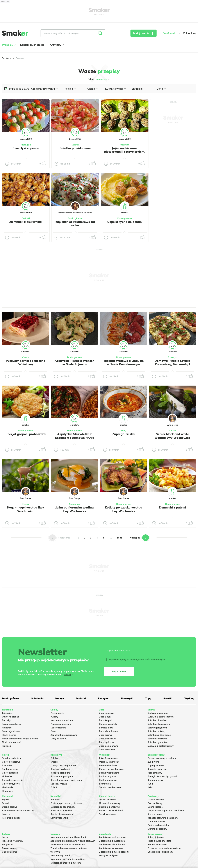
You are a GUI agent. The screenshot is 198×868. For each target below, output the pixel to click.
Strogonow (7, 845)
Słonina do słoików (157, 829)
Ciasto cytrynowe (11, 784)
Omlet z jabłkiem (11, 731)
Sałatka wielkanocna (110, 787)
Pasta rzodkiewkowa (61, 811)
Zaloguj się (189, 33)
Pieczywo (104, 698)
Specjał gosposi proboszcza (26, 434)
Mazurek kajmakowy (110, 803)
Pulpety (54, 717)
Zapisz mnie (119, 671)
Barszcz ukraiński (108, 724)
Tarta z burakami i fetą (159, 841)
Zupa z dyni (105, 717)
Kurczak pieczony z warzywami (66, 780)
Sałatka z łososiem (157, 720)
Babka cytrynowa (108, 776)
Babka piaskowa (108, 780)
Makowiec (7, 776)
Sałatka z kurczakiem (159, 724)
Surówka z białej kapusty (161, 746)
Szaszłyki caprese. (26, 148)
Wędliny (189, 698)
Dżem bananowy (156, 822)
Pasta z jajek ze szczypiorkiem (66, 803)
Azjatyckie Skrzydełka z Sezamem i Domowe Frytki (75, 436)
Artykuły (56, 45)
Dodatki (26, 218)
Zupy (123, 431)
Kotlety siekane (58, 728)
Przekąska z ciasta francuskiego (164, 848)
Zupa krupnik (106, 720)
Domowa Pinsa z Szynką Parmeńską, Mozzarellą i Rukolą (172, 364)
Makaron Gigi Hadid (61, 856)
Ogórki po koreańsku (158, 825)
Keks (150, 787)
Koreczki (6, 814)
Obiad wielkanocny (109, 762)
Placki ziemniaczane (61, 724)
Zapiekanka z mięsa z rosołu (114, 852)
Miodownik (8, 787)
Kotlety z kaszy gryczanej (63, 765)
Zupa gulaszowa (108, 739)
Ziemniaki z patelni (172, 507)
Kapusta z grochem (157, 769)
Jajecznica (7, 713)
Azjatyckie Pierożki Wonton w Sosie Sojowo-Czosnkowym (75, 364)
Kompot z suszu (155, 780)
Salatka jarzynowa (157, 728)
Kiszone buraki (155, 814)
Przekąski (26, 145)
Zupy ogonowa (107, 713)
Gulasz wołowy (10, 848)
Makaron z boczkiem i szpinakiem (68, 859)
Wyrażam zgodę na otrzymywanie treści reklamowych (134, 660)
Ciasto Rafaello (10, 773)
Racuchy (6, 720)
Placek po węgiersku (13, 841)
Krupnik (54, 762)
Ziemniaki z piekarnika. (26, 222)
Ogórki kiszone (155, 807)
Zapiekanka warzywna (111, 848)
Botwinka (55, 800)
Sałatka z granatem (158, 742)
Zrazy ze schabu (59, 739)
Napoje (60, 698)
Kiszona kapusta (156, 800)
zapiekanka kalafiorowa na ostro (75, 224)
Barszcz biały (106, 728)
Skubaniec (7, 791)
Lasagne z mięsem (109, 856)
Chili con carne (9, 852)
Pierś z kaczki (57, 713)
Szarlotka (7, 765)
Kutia (150, 784)
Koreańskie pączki (11, 818)
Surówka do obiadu (158, 713)
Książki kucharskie (32, 45)
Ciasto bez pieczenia (13, 780)
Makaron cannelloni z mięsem (66, 863)
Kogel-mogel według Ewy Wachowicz (26, 509)
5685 (120, 538)
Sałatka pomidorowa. (75, 148)
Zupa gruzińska (123, 434)
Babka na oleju (10, 769)
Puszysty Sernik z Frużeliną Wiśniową (26, 363)
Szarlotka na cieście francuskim (18, 811)
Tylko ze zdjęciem (19, 89)
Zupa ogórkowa (107, 742)
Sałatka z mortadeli (158, 739)
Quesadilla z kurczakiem (160, 852)
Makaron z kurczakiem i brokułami (68, 837)
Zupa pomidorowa (109, 746)
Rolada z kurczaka (157, 845)
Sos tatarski (105, 784)
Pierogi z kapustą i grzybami (162, 776)
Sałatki (75, 145)
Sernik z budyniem (11, 758)
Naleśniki (7, 728)
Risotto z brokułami (60, 773)
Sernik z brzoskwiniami (62, 814)
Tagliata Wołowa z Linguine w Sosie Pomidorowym (124, 363)
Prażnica (6, 746)
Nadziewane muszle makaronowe (68, 845)
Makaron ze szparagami (63, 807)
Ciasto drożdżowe (11, 762)
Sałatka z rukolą (156, 731)
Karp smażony (155, 773)
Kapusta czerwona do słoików (163, 818)
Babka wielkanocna (109, 773)
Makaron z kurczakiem (62, 720)
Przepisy (8, 45)
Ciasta (26, 357)
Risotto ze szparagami (62, 776)
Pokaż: (99, 79)
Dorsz (53, 731)
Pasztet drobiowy (108, 765)
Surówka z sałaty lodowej (161, 717)
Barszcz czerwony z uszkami (162, 758)
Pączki (5, 800)
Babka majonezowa (109, 807)
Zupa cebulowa (107, 750)
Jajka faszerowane (109, 758)
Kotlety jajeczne (156, 837)
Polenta (54, 787)
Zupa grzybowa (156, 765)
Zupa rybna (153, 762)
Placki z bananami (12, 742)
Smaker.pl (7, 58)
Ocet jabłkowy (155, 803)
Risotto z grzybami (60, 769)
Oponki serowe (10, 807)
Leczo (5, 837)
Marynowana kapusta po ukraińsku (166, 811)
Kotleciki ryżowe (59, 784)
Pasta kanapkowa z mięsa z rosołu (20, 739)
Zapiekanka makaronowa (64, 735)
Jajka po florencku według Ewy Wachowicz (75, 509)
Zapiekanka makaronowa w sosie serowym (73, 841)
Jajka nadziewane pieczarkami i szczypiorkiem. (125, 150)
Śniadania (74, 504)
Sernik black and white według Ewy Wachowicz (172, 436)
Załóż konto (169, 33)
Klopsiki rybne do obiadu (125, 222)
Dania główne (75, 218)
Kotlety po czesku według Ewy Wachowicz (124, 509)
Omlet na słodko (10, 717)
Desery (26, 504)
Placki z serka (9, 735)
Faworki (6, 803)
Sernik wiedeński (59, 818)
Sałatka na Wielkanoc (159, 735)
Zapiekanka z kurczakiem (112, 841)
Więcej (67, 675)
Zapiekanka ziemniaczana (113, 845)
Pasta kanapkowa (11, 724)
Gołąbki (54, 758)
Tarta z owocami (108, 800)
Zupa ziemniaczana (109, 731)
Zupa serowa (106, 735)
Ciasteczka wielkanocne (111, 769)
